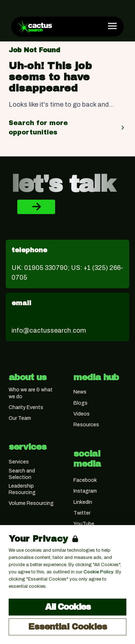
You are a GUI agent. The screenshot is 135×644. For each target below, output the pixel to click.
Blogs (80, 403)
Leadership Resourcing (22, 489)
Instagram (85, 491)
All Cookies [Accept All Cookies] (68, 607)
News (80, 392)
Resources (86, 425)
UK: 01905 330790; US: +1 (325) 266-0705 (67, 273)
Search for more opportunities (67, 128)
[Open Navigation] (112, 26)
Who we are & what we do (31, 393)
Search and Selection (22, 474)
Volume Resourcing (31, 503)
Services (19, 462)
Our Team (20, 418)
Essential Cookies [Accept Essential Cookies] (67, 627)
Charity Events (26, 407)
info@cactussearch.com (49, 330)
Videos (82, 414)
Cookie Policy (98, 572)
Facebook (85, 480)
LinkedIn (83, 502)
